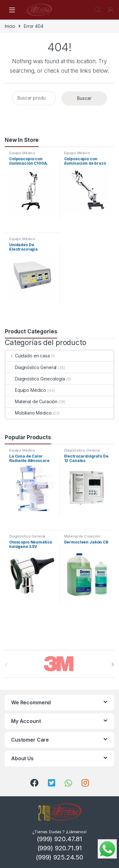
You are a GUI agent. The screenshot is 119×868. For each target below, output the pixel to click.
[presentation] (113, 665)
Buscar (84, 98)
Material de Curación (31, 401)
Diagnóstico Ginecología (35, 379)
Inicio (10, 26)
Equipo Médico (22, 153)
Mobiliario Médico (29, 413)
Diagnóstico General (31, 367)
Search (97, 10)
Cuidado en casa (28, 356)
